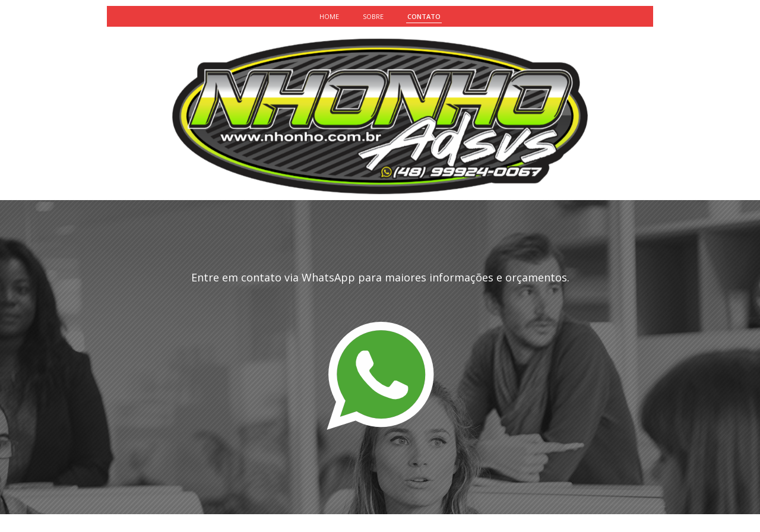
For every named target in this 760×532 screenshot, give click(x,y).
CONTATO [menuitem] (424, 16)
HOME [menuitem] (329, 16)
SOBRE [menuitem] (373, 16)
